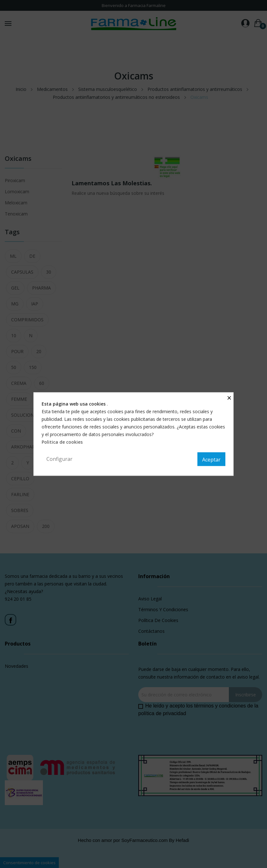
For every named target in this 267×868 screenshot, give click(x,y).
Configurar (59, 459)
